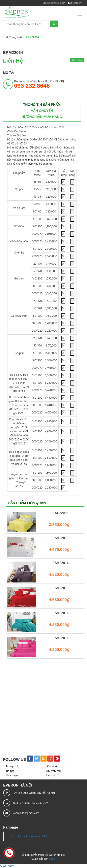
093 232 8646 (22, 803)
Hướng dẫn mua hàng (42, 117)
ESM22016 (61, 638)
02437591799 (40, 803)
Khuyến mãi (54, 771)
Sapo (52, 859)
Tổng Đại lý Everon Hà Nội (28, 836)
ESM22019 (61, 588)
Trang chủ (14, 37)
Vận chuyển (42, 111)
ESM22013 (61, 538)
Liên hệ (51, 775)
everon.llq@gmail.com (26, 813)
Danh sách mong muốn (54, 3)
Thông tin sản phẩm (42, 105)
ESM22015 (61, 613)
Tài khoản (75, 3)
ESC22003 (61, 513)
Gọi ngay (7, 866)
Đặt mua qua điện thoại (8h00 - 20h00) (39, 84)
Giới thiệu (12, 775)
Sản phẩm (53, 766)
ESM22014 (61, 563)
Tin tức (10, 771)
